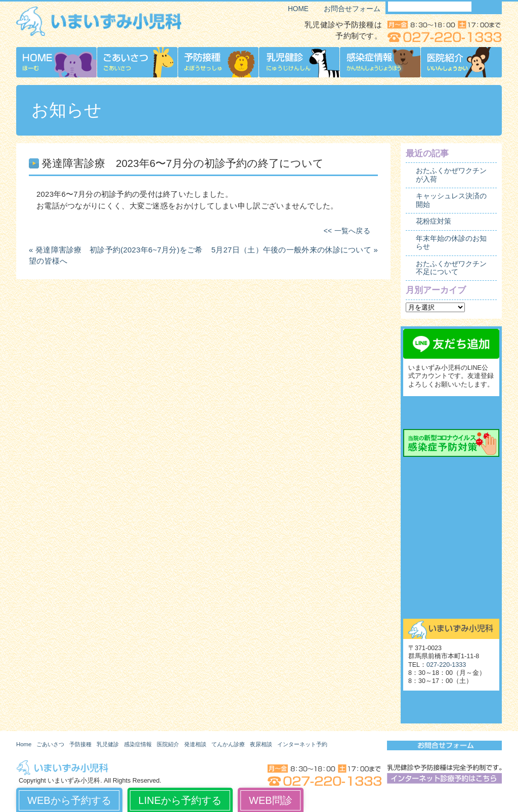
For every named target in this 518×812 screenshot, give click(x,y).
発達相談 (195, 744)
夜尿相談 (451, 538)
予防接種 (80, 744)
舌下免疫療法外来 (451, 583)
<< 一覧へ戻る (347, 231)
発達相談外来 (451, 469)
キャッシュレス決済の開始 (451, 200)
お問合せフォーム (352, 9)
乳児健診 (108, 744)
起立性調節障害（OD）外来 (451, 561)
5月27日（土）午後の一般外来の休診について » (295, 250)
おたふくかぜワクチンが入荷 (451, 175)
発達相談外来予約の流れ (451, 492)
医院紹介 (168, 744)
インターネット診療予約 (451, 413)
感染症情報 (138, 744)
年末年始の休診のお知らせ (451, 243)
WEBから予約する (69, 800)
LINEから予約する (180, 800)
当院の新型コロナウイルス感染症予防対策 (451, 443)
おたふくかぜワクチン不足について (451, 268)
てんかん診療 (451, 515)
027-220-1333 (446, 665)
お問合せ (451, 606)
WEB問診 (271, 800)
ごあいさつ (50, 744)
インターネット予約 (302, 744)
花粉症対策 (434, 221)
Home (24, 744)
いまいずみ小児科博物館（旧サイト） (451, 707)
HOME (298, 9)
